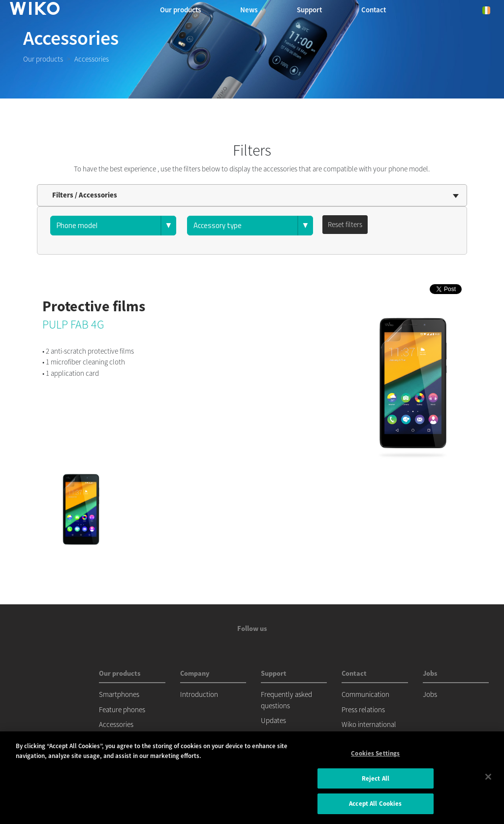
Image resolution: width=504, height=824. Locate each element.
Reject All (376, 778)
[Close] (488, 777)
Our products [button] (180, 10)
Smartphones (119, 694)
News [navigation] (249, 10)
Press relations (363, 709)
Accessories (116, 724)
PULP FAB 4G (73, 324)
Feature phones (122, 709)
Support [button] (309, 10)
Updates (273, 720)
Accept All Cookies (375, 804)
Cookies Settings (375, 753)
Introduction (199, 694)
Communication (365, 694)
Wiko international (369, 724)
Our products (43, 59)
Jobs (430, 694)
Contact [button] (374, 10)
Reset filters (345, 224)
